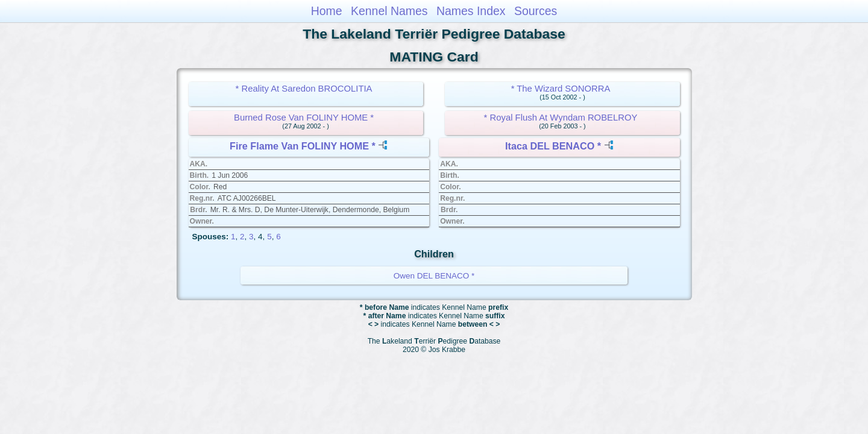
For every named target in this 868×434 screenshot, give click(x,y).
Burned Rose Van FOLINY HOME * (304, 118)
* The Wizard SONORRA (561, 89)
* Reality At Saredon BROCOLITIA (304, 89)
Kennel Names (389, 11)
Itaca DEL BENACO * (553, 146)
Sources (536, 11)
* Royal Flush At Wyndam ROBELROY (561, 118)
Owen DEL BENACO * (434, 276)
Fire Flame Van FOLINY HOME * (303, 146)
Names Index (471, 11)
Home (327, 11)
